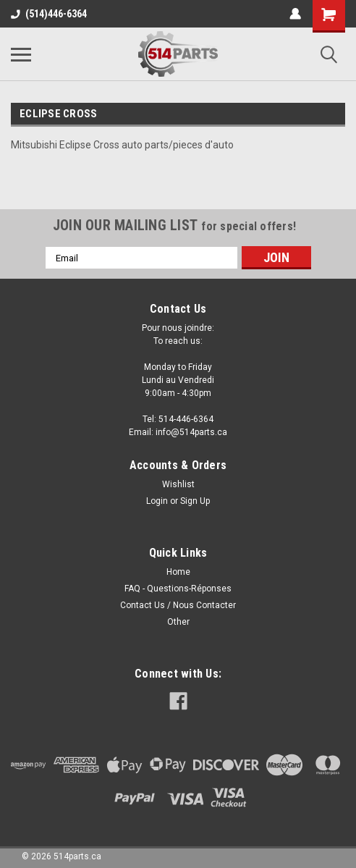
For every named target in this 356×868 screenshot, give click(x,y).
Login (157, 501)
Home (178, 572)
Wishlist (178, 484)
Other (178, 622)
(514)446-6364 (49, 14)
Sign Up (195, 501)
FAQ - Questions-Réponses (178, 589)
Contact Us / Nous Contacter (178, 605)
